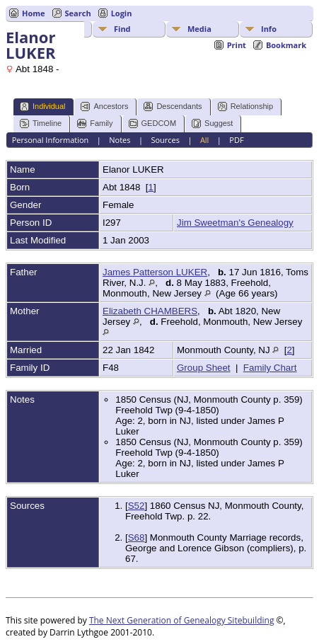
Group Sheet (204, 368)
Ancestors (104, 107)
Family (95, 123)
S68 (137, 537)
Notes (120, 140)
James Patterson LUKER (155, 272)
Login (122, 13)
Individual (42, 107)
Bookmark (286, 45)
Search (78, 13)
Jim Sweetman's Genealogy (235, 223)
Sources (165, 140)
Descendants (173, 107)
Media (199, 29)
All (205, 140)
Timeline (41, 123)
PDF (236, 140)
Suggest (212, 123)
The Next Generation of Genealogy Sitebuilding (182, 620)
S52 (137, 506)
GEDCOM (153, 123)
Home (34, 13)
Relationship (246, 107)
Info (269, 29)
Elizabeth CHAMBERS (150, 311)
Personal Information (51, 140)
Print (237, 45)
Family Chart (270, 368)
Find (122, 29)
